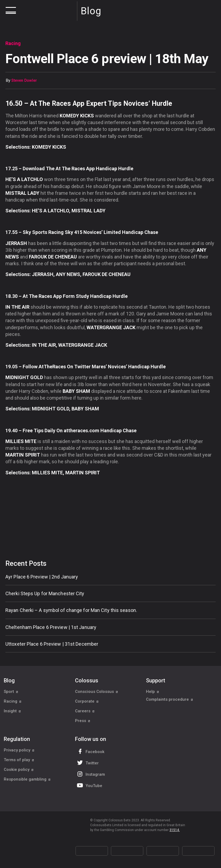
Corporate (87, 701)
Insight (12, 711)
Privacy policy (19, 750)
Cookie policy (19, 770)
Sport (11, 692)
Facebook (90, 751)
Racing (13, 701)
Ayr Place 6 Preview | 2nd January (42, 577)
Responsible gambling (27, 779)
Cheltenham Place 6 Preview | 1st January (51, 627)
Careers (85, 711)
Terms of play (19, 760)
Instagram (90, 774)
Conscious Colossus (97, 692)
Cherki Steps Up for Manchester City (45, 593)
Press (83, 721)
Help (153, 692)
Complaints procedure (170, 701)
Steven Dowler (24, 81)
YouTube (89, 785)
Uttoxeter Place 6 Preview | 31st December (52, 644)
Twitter (87, 763)
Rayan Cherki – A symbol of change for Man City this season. (71, 610)
